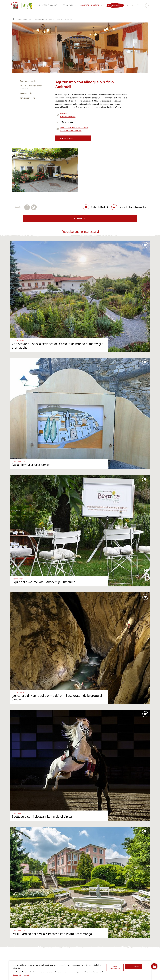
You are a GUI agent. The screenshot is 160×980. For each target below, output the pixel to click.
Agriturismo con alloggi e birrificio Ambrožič (58, 19)
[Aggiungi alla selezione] (96, 207)
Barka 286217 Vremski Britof (68, 115)
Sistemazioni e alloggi (36, 19)
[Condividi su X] (34, 207)
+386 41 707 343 (66, 122)
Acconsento (134, 967)
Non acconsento (115, 967)
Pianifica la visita (22, 19)
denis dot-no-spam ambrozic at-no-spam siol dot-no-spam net (74, 129)
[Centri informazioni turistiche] (133, 6)
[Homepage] (15, 6)
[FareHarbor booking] (154, 966)
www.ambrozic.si (67, 138)
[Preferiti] (127, 6)
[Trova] (138, 6)
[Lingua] (147, 6)
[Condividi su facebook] (27, 207)
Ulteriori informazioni (20, 975)
